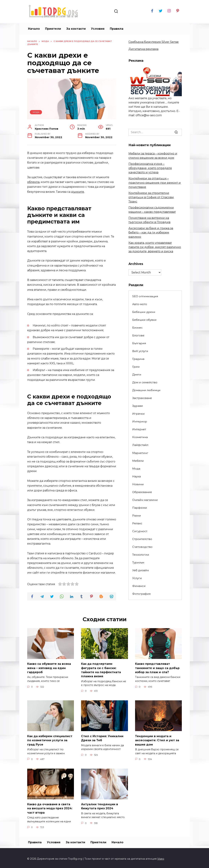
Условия (98, 29)
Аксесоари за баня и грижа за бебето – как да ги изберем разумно (151, 232)
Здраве (138, 406)
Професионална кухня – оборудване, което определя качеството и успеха (150, 168)
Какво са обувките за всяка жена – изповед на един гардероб (49, 668)
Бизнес (137, 328)
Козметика (140, 437)
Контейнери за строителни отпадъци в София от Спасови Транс (151, 197)
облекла (33, 182)
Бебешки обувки (144, 320)
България (139, 343)
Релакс (137, 523)
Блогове (138, 335)
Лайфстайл (140, 445)
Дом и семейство (145, 382)
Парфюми (140, 508)
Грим (136, 367)
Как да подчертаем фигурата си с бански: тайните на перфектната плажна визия (101, 670)
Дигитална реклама (143, 49)
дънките (78, 192)
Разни (137, 516)
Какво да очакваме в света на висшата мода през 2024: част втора (50, 807)
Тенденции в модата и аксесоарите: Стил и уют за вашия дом (157, 739)
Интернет (139, 429)
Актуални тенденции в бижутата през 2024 (100, 805)
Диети (137, 375)
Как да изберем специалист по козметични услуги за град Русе (50, 739)
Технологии (141, 555)
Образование (142, 492)
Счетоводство (142, 547)
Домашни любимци (146, 390)
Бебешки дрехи (144, 312)
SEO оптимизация (145, 296)
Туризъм (138, 562)
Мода (36, 112)
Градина (138, 359)
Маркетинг (140, 453)
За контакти (76, 29)
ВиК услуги (140, 351)
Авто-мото (140, 304)
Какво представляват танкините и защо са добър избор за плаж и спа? (157, 668)
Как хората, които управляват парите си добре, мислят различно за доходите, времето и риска (155, 247)
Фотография (141, 594)
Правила (117, 29)
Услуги (137, 578)
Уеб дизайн (140, 570)
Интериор (140, 421)
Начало (34, 29)
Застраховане (142, 398)
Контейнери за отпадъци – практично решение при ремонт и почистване (155, 183)
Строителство (142, 539)
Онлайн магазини (145, 500)
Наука (136, 476)
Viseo (161, 857)
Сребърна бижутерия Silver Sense (154, 42)
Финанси (139, 586)
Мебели (138, 461)
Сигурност (140, 531)
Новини (138, 484)
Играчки (138, 414)
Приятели (53, 29)
